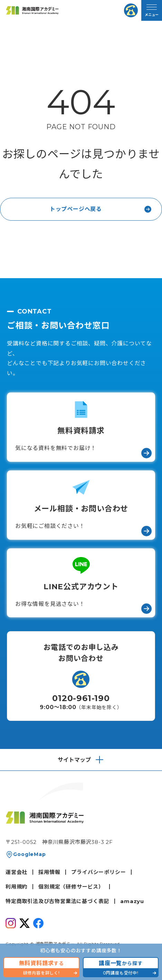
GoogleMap (29, 854)
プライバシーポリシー (98, 872)
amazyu (132, 901)
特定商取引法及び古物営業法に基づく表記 (57, 901)
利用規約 (16, 887)
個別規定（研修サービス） (71, 887)
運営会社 (16, 872)
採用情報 (49, 872)
